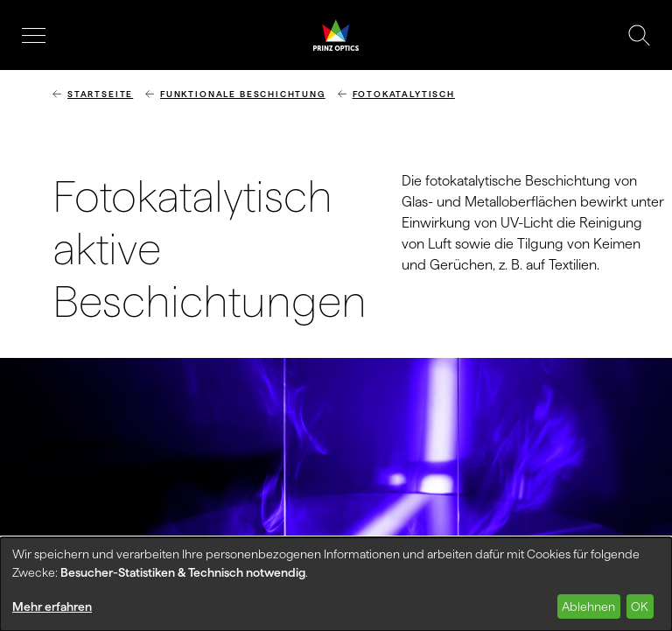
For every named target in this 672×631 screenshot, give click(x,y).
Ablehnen (588, 606)
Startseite (100, 94)
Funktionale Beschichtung (243, 94)
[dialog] (336, 584)
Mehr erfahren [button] (52, 606)
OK (640, 606)
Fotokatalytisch (404, 94)
